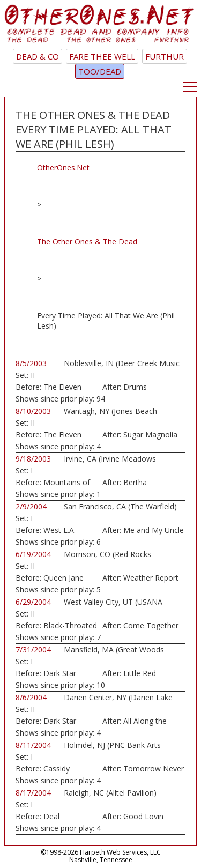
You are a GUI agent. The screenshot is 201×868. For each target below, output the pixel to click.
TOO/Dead (100, 71)
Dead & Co (38, 56)
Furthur (165, 56)
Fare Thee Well (102, 56)
